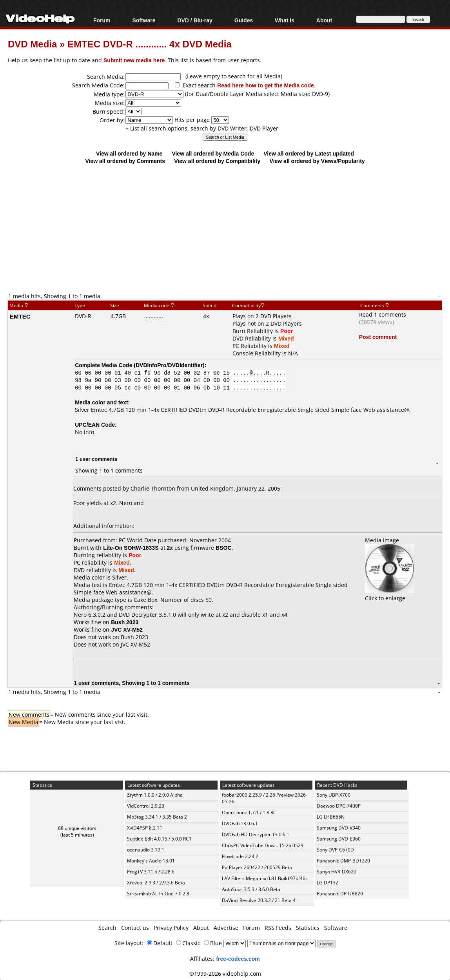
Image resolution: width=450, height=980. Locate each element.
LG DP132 (328, 883)
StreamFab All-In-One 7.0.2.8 (158, 894)
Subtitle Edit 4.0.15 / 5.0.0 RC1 (159, 839)
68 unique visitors (77, 828)
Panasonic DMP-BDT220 (343, 861)
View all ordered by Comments (125, 161)
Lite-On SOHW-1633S (131, 548)
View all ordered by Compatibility (217, 161)
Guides (244, 20)
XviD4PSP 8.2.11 (145, 828)
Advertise (226, 928)
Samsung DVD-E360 (339, 839)
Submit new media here (134, 60)
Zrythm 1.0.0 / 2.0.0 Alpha (155, 795)
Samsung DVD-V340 (339, 828)
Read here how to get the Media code (266, 85)
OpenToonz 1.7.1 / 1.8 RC (249, 812)
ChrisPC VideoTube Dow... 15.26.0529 (263, 845)
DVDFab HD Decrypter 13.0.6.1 (256, 834)
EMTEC (20, 316)
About (324, 20)
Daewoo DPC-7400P (339, 806)
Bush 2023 (134, 637)
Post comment (378, 337)
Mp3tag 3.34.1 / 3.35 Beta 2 (157, 817)
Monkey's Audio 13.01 (151, 861)
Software (144, 20)
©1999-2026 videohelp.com (225, 974)
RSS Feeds (278, 928)
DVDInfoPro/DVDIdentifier (169, 365)
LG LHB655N (331, 817)
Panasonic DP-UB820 (340, 894)
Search (107, 928)
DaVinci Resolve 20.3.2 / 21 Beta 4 (259, 900)
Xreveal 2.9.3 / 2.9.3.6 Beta (156, 883)
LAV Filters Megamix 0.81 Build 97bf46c (265, 878)
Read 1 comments (383, 314)
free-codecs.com (238, 959)
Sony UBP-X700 (334, 795)
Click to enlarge (389, 594)
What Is (285, 20)
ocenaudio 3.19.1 (146, 850)
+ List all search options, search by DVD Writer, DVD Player (202, 128)
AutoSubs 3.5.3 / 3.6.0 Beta (251, 889)
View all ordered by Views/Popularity (317, 161)
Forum (102, 20)
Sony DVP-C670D (335, 850)
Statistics (308, 928)
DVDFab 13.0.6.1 (240, 823)
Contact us (135, 928)
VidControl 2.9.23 (146, 806)
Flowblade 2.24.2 (240, 856)
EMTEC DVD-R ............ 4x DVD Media (150, 44)
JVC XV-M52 (135, 644)
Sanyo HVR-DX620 (337, 872)
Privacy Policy (171, 928)
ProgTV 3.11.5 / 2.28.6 (151, 872)
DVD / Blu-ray (195, 20)
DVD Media (32, 44)
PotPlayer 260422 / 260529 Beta (257, 867)
